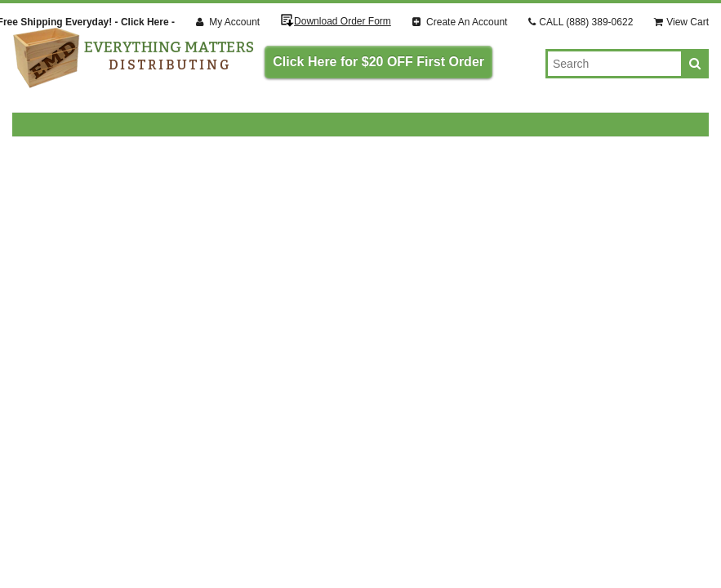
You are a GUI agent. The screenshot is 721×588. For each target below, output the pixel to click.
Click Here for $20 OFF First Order (378, 62)
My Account (228, 22)
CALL (581, 22)
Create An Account (460, 22)
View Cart (681, 22)
